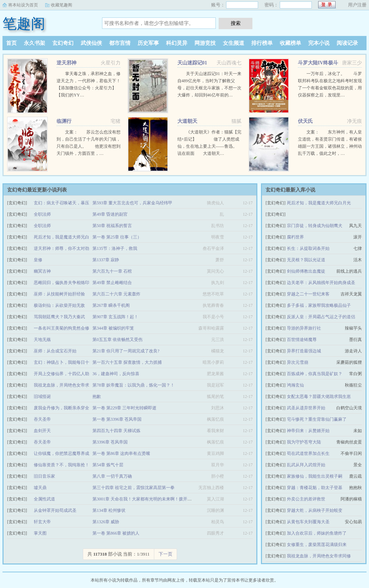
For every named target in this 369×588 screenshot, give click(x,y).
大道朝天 (187, 121)
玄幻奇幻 (63, 43)
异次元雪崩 (298, 362)
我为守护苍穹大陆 (304, 442)
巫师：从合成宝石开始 (55, 351)
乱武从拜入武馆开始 (306, 465)
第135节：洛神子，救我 (115, 248)
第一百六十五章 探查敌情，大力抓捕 (127, 362)
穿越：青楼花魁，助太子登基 (315, 488)
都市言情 (120, 43)
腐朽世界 (295, 237)
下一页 (165, 554)
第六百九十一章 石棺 (112, 271)
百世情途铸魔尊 (302, 340)
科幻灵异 (177, 43)
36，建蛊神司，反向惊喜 (116, 374)
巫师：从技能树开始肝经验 (59, 294)
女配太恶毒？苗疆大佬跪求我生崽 (319, 397)
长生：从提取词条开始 (308, 248)
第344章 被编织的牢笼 (113, 328)
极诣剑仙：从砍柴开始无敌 (59, 305)
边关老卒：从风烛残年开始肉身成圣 (321, 283)
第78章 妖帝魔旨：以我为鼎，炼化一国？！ (133, 385)
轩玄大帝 (42, 522)
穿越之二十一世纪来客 (308, 294)
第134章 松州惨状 (109, 510)
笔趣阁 (24, 24)
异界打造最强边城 (304, 351)
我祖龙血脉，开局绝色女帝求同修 (319, 556)
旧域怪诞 (42, 397)
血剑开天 (42, 431)
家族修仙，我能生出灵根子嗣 (315, 476)
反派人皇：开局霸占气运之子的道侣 (321, 317)
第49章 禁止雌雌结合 (112, 283)
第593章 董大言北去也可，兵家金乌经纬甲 (132, 203)
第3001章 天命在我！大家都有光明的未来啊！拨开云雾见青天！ (153, 499)
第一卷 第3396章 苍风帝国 (117, 419)
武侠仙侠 (91, 43)
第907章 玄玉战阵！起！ (115, 317)
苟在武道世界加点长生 (308, 453)
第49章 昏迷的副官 (110, 214)
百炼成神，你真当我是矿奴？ (315, 374)
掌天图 (40, 533)
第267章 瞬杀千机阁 (111, 305)
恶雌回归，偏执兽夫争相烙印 (61, 283)
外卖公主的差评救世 (306, 499)
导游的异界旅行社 (304, 328)
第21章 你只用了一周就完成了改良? (126, 351)
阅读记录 (347, 43)
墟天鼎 (40, 488)
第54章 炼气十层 (108, 465)
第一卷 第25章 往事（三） (117, 237)
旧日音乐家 (44, 476)
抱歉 (97, 397)
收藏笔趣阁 (61, 5)
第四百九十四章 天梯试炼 (116, 431)
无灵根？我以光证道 (306, 260)
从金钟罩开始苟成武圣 (55, 510)
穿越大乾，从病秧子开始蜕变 (315, 510)
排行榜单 (262, 43)
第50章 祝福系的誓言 (112, 226)
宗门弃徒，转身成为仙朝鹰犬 (315, 226)
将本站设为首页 (23, 5)
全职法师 (42, 214)
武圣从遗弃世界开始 (306, 408)
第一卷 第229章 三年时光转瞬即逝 (124, 408)
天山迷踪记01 (192, 63)
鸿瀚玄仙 (295, 385)
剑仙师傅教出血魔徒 (306, 271)
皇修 (38, 260)
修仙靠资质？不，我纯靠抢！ (61, 465)
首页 (11, 43)
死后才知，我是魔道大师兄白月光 (319, 203)
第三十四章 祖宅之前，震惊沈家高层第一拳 (133, 488)
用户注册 (357, 5)
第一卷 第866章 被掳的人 (116, 533)
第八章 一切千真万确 (112, 476)
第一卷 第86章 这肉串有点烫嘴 (121, 453)
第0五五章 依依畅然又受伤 (117, 340)
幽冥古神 (42, 271)
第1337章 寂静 (106, 260)
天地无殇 (42, 340)
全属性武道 (44, 499)
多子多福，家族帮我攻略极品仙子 (319, 305)
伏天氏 (305, 121)
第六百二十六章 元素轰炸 (116, 294)
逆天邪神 (66, 63)
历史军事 (148, 43)
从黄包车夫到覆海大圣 (308, 522)
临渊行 (64, 121)
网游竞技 (205, 43)
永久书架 (34, 43)
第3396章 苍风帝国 (110, 442)
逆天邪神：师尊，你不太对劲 (61, 248)
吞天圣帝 (42, 419)
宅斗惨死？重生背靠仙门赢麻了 (317, 419)
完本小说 (319, 43)
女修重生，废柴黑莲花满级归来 (317, 545)
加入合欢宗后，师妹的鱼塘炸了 (317, 533)
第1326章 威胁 (106, 522)
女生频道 (234, 43)
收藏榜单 (290, 43)
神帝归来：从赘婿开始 (308, 431)
